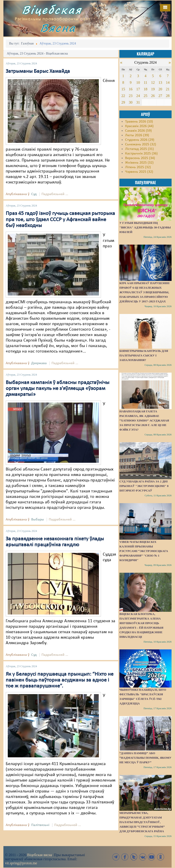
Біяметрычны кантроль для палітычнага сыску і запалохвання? (144, 355)
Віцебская (52, 10)
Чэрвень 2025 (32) (139, 172)
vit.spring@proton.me (21, 863)
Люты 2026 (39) (137, 135)
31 (138, 102)
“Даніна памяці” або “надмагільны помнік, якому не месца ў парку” (145, 758)
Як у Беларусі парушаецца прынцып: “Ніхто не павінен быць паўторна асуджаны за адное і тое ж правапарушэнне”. (60, 680)
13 (160, 82)
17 (138, 89)
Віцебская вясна (40, 855)
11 (145, 82)
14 (168, 82)
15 (123, 89)
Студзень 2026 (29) (140, 140)
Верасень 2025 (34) (140, 158)
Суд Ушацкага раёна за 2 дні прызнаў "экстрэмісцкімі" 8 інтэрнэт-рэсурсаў (144, 486)
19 (153, 89)
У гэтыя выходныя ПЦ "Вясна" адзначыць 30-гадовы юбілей (145, 227)
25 (145, 96)
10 (138, 82)
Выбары (38, 520)
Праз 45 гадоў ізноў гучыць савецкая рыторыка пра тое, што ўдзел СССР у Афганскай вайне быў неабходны (60, 220)
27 (160, 96)
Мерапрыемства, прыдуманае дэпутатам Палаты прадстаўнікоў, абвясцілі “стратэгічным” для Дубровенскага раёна (142, 822)
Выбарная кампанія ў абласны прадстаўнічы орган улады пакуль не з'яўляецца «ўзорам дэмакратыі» (58, 389)
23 (131, 96)
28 (168, 96)
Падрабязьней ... (55, 194)
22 (123, 96)
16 (131, 89)
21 (168, 89)
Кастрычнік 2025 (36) (141, 154)
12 (153, 82)
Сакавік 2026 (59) (138, 131)
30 (131, 102)
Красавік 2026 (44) (139, 126)
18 (145, 89)
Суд (34, 194)
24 (138, 96)
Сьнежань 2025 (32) (141, 144)
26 (153, 96)
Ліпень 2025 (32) (138, 167)
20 (160, 89)
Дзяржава (39, 363)
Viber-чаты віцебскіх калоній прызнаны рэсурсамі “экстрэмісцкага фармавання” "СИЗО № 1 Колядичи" (144, 551)
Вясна (58, 28)
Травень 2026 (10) (139, 122)
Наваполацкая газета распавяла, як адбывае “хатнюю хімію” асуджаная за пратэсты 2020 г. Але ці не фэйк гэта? (144, 420)
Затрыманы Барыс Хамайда (38, 71)
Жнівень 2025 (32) (139, 163)
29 (123, 102)
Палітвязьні (40, 825)
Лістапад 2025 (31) (139, 149)
